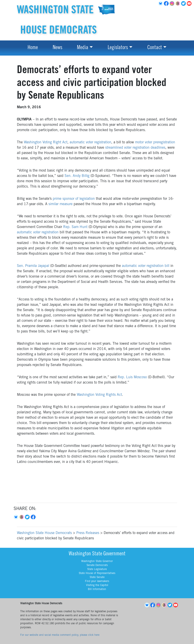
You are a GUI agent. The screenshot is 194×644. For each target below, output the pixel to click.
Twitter (184, 4)
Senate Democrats (97, 565)
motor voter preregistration (155, 142)
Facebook (167, 4)
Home (33, 48)
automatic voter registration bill (146, 266)
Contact (155, 48)
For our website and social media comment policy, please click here (60, 635)
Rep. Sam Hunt (75, 227)
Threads (178, 4)
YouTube (190, 4)
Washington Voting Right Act (46, 142)
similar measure (61, 204)
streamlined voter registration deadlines (135, 148)
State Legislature (97, 569)
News (58, 48)
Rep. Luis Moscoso (132, 377)
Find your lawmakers (97, 581)
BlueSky (161, 4)
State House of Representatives (97, 573)
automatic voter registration (90, 142)
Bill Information (97, 589)
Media (83, 48)
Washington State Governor (97, 561)
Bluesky (16, 517)
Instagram (173, 4)
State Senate (97, 577)
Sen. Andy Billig (77, 176)
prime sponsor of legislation (74, 199)
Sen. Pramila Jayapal (33, 266)
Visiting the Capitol (97, 585)
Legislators (118, 48)
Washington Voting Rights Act (99, 395)
